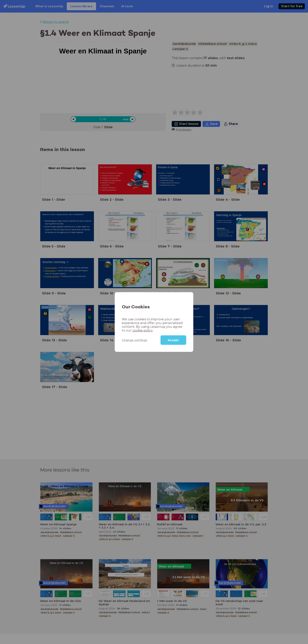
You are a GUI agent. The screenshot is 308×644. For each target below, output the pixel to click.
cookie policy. (143, 330)
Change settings (135, 340)
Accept (173, 340)
